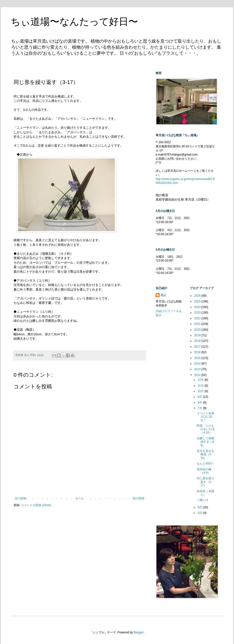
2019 (198, 335)
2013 (198, 369)
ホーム (80, 498)
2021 (198, 324)
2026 (198, 296)
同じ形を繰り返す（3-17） (205, 482)
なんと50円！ (206, 464)
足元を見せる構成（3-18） (205, 454)
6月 (200, 507)
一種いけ (203, 500)
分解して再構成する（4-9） (206, 442)
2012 (198, 375)
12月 (201, 380)
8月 (200, 403)
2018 (198, 341)
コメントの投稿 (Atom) (36, 505)
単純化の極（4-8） (204, 471)
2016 (198, 352)
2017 (198, 347)
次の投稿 (21, 498)
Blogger (139, 632)
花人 (163, 295)
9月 (200, 397)
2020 (198, 330)
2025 (198, 301)
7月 (200, 408)
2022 (198, 318)
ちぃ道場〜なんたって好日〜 (74, 22)
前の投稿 (139, 498)
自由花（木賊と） (205, 493)
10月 (201, 391)
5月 (200, 513)
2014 (198, 364)
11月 (201, 386)
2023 (198, 313)
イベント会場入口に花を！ (205, 417)
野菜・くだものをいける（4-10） (206, 429)
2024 (198, 307)
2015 (198, 358)
